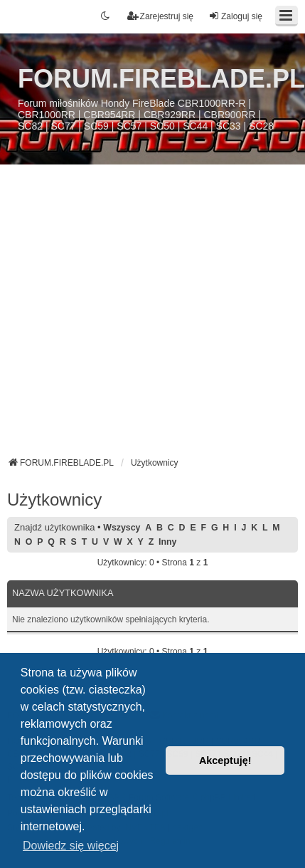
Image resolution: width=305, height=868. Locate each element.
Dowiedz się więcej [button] (71, 846)
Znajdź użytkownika (54, 527)
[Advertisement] (133, 316)
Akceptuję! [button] (225, 760)
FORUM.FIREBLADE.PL (161, 79)
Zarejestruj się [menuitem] (160, 16)
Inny (167, 542)
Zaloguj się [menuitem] (235, 16)
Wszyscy (122, 528)
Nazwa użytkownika (63, 593)
